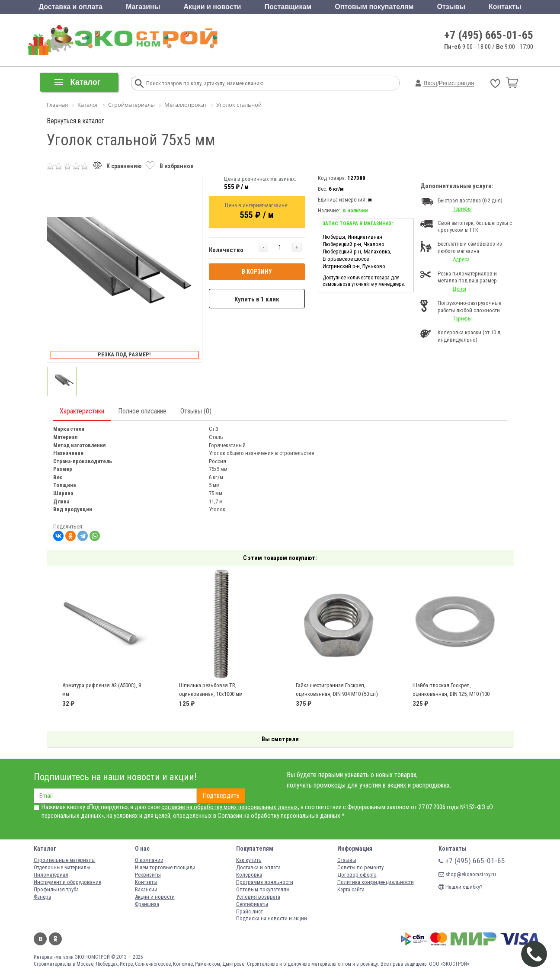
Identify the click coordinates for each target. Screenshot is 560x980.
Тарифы (462, 209)
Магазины (143, 7)
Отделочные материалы (62, 867)
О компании (149, 860)
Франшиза (147, 904)
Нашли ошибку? (461, 887)
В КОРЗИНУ (257, 272)
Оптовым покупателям (374, 7)
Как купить (249, 860)
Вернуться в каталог (75, 121)
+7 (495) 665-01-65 (489, 35)
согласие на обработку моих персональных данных (230, 807)
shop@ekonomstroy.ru (467, 874)
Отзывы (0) (196, 411)
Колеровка (249, 875)
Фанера (42, 897)
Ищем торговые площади (165, 867)
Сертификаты (252, 904)
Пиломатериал (51, 875)
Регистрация (457, 83)
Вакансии (146, 889)
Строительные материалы (65, 860)
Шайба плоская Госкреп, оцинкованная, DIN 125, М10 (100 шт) (451, 694)
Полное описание (142, 411)
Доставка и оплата (71, 7)
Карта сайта (351, 889)
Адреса (461, 259)
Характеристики (82, 411)
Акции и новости (212, 7)
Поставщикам (288, 7)
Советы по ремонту (360, 867)
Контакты (505, 7)
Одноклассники (55, 939)
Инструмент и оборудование (67, 882)
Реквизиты (148, 875)
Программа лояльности (265, 882)
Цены (459, 289)
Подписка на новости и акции (272, 918)
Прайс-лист (250, 911)
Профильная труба (56, 889)
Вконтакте (40, 939)
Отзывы (451, 7)
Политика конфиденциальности (376, 882)
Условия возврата (258, 897)
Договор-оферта (357, 875)
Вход (430, 83)
